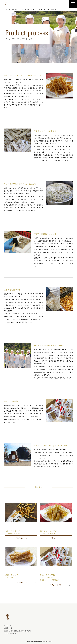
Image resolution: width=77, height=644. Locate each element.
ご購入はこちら (21, 538)
